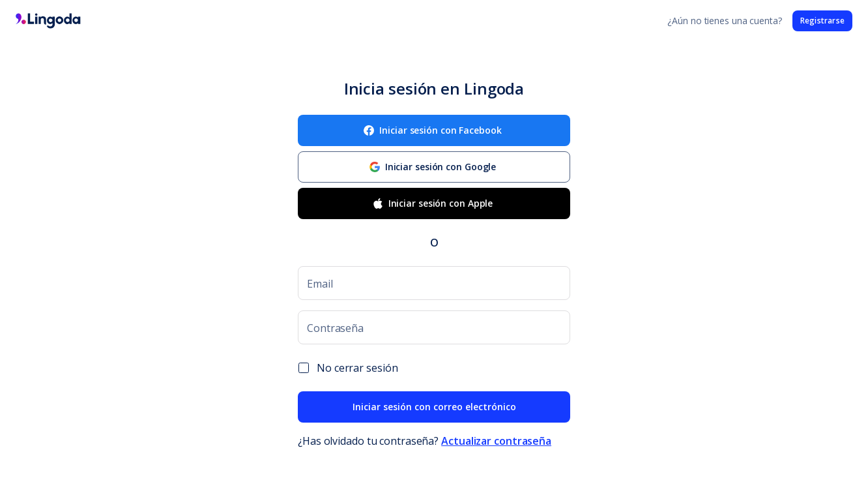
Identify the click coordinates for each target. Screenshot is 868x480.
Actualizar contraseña (496, 441)
